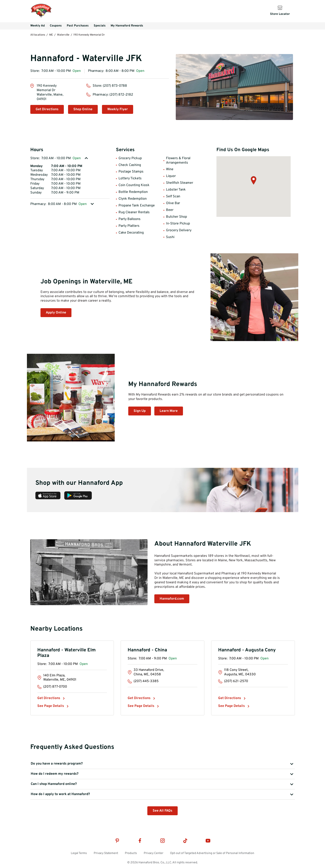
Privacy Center (153, 853)
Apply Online (56, 313)
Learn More (169, 411)
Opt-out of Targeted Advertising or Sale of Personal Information (212, 853)
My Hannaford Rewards (127, 26)
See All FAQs (162, 811)
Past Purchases (78, 26)
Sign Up (140, 411)
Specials (100, 26)
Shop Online (83, 109)
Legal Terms (79, 853)
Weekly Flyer (118, 109)
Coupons (56, 26)
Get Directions (47, 109)
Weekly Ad (38, 26)
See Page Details (51, 706)
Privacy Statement (106, 853)
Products (131, 853)
